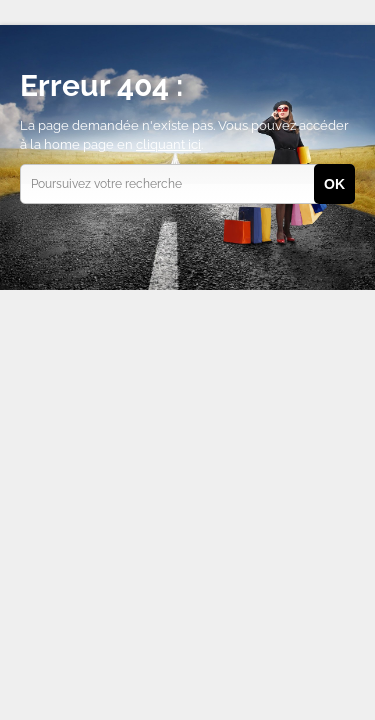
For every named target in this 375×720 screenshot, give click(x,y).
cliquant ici (168, 144)
